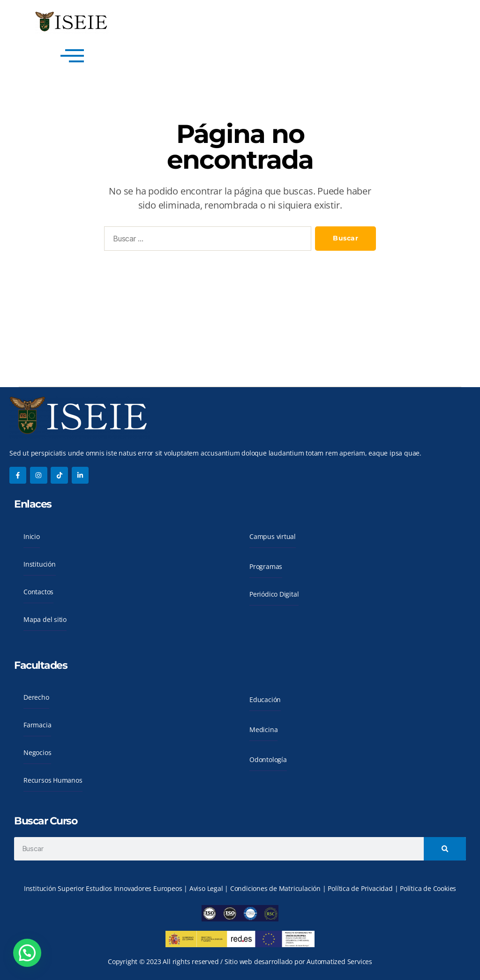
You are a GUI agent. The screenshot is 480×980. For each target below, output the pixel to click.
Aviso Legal (207, 888)
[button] (27, 953)
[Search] (445, 849)
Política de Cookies (428, 888)
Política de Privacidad (361, 888)
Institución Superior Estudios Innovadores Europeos (104, 888)
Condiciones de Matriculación (275, 888)
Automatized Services (339, 961)
